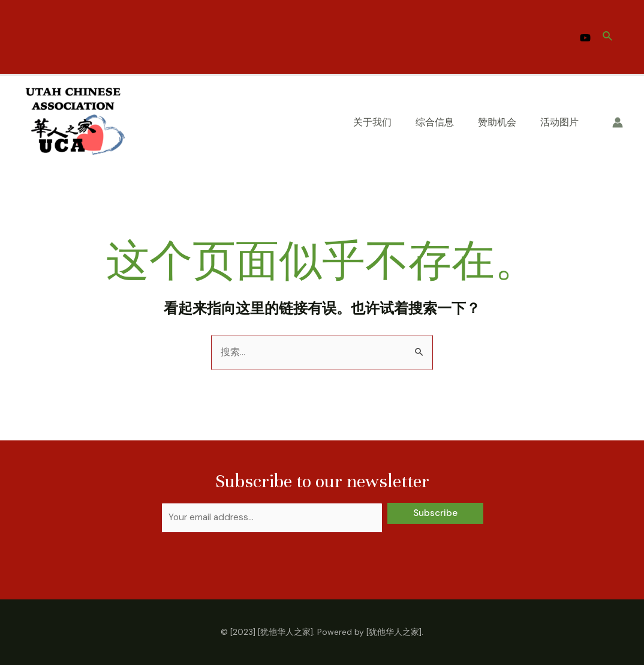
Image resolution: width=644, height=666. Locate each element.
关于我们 (372, 122)
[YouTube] (585, 38)
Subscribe (435, 514)
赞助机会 (497, 122)
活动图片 (559, 122)
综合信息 (435, 122)
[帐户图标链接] (618, 122)
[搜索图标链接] (608, 37)
